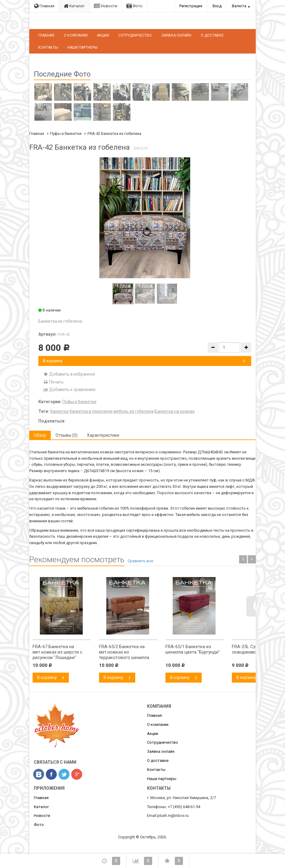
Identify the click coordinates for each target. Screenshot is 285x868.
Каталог (74, 6)
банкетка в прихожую (91, 411)
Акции (103, 35)
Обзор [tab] (40, 435)
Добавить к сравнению (69, 390)
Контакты (48, 47)
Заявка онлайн (176, 35)
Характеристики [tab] (103, 435)
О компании (76, 35)
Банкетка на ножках (175, 411)
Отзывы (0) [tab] (67, 435)
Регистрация (191, 6)
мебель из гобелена (134, 411)
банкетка (59, 411)
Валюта (239, 6)
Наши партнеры (82, 47)
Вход (217, 6)
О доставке (212, 35)
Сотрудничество (135, 35)
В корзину (144, 361)
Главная (44, 6)
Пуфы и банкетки (66, 134)
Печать (53, 382)
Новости (106, 6)
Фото (134, 6)
